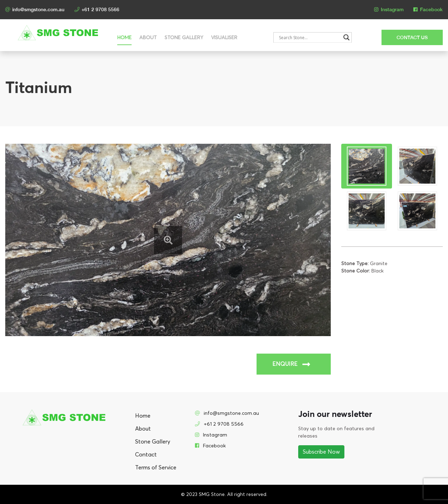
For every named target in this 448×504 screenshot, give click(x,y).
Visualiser (224, 38)
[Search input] (309, 37)
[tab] (367, 166)
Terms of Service (156, 468)
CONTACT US (412, 37)
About (148, 38)
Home (124, 38)
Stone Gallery (184, 38)
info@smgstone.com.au (35, 9)
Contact (146, 455)
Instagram (389, 9)
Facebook (428, 9)
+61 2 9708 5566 (97, 9)
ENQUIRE (291, 364)
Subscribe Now (321, 452)
